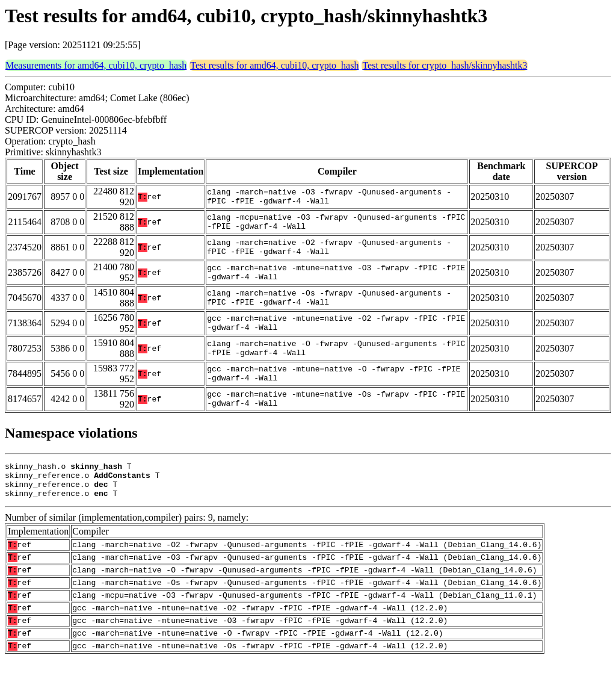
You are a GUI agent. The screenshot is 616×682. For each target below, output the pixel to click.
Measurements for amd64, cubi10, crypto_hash (96, 65)
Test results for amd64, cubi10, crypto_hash (274, 65)
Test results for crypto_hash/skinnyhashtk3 (445, 65)
